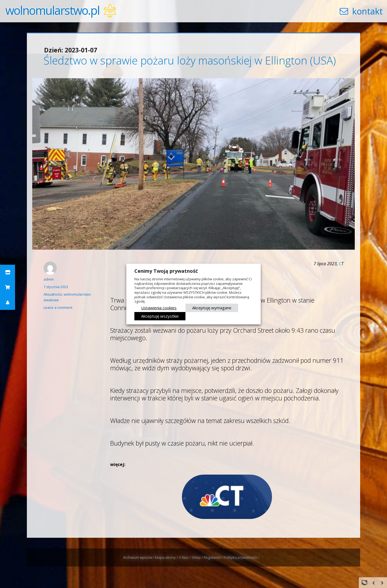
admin (49, 279)
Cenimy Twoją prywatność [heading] (166, 271)
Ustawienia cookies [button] (159, 308)
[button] (8, 272)
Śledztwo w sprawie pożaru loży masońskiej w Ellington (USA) (190, 60)
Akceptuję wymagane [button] (212, 308)
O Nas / (185, 557)
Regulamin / (214, 557)
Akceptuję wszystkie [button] (160, 316)
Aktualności (53, 294)
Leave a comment (58, 307)
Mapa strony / (167, 557)
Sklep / (198, 557)
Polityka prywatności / (242, 557)
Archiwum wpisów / (139, 557)
